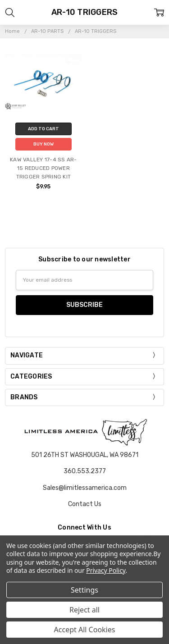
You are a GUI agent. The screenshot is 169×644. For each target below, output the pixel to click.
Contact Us (85, 504)
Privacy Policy (106, 570)
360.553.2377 (85, 471)
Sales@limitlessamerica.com (85, 488)
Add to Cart (43, 129)
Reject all (84, 610)
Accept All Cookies (85, 630)
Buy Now (43, 144)
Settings (84, 590)
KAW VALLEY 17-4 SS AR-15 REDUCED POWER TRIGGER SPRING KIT (43, 168)
